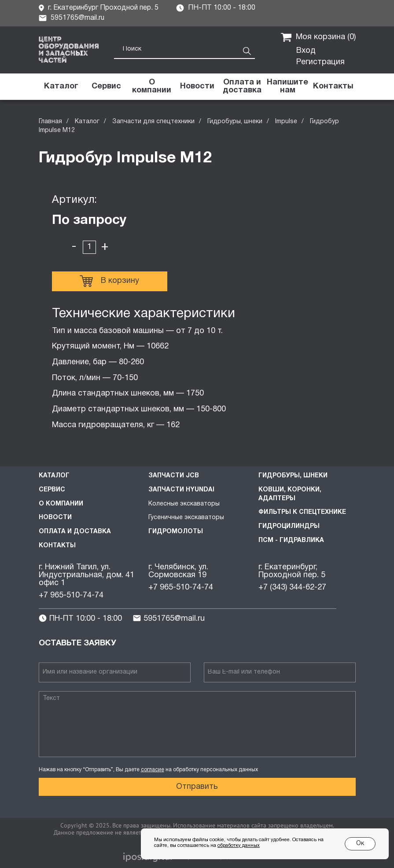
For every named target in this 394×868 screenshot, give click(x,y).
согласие (153, 770)
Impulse (286, 122)
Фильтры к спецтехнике (302, 512)
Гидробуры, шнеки (235, 122)
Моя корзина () (318, 37)
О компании (61, 504)
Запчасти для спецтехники (153, 122)
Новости (55, 518)
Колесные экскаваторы (184, 504)
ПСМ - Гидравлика (291, 540)
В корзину (109, 281)
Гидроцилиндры (289, 526)
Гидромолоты (176, 532)
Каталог (87, 122)
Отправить (197, 787)
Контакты (57, 546)
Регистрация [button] (320, 62)
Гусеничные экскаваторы (186, 518)
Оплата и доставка (75, 532)
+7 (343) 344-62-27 (292, 588)
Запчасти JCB (174, 476)
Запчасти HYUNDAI (181, 490)
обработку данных (239, 846)
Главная (50, 122)
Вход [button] (306, 51)
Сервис (52, 490)
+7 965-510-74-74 (71, 595)
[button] (288, 87)
